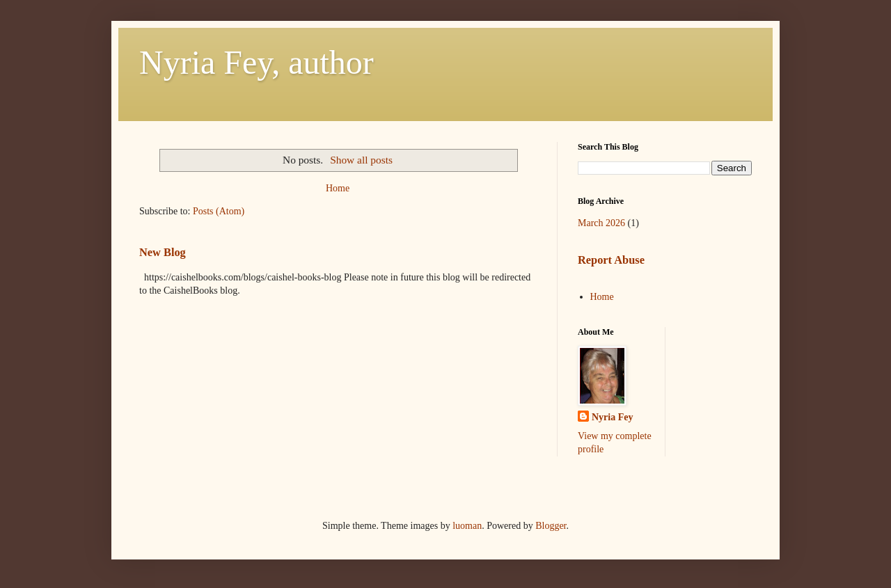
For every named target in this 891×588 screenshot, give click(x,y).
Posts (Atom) (219, 211)
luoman (467, 526)
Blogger (551, 526)
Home (338, 188)
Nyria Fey (612, 417)
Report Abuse (611, 260)
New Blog (163, 252)
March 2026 (601, 223)
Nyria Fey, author (257, 62)
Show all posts (361, 160)
